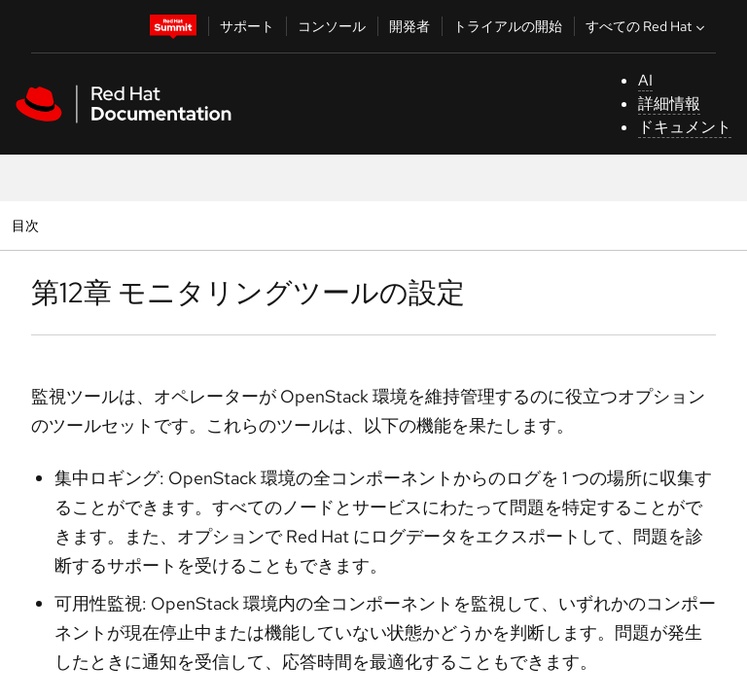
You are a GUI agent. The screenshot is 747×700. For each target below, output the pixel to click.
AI (645, 80)
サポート (247, 26)
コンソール (332, 26)
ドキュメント (685, 127)
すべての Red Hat (647, 26)
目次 (28, 225)
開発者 (409, 26)
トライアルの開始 (508, 26)
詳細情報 (669, 104)
